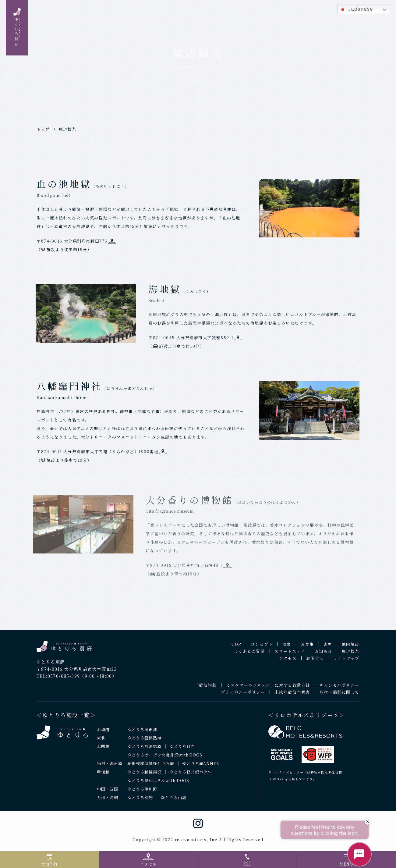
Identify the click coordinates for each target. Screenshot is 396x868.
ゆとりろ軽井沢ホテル (191, 775)
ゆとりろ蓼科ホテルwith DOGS (158, 783)
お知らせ (324, 654)
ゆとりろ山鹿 (174, 800)
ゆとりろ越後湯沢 (144, 775)
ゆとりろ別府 (140, 800)
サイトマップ (346, 661)
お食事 (307, 647)
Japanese (356, 9)
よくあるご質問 (249, 654)
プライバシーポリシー (243, 695)
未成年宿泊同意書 (292, 695)
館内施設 (351, 647)
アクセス (288, 661)
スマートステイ (290, 654)
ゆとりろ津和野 (142, 792)
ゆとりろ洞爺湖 (142, 732)
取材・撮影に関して (339, 695)
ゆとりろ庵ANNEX (201, 766)
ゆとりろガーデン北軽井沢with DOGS (165, 758)
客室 (328, 647)
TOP (236, 647)
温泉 (287, 647)
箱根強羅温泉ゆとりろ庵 (151, 766)
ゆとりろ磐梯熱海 (144, 741)
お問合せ (315, 661)
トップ (43, 129)
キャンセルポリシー (339, 688)
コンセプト (262, 647)
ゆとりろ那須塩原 (144, 749)
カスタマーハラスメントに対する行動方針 (268, 688)
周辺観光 (68, 129)
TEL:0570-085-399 (58, 679)
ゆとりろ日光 (182, 749)
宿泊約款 (208, 688)
